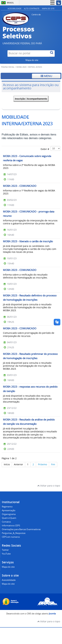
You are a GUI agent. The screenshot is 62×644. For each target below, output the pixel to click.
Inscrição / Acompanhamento (31, 99)
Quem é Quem (9, 518)
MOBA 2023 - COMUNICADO (20, 186)
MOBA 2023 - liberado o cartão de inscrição (28, 241)
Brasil (10, 3)
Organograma (9, 514)
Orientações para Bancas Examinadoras (21, 529)
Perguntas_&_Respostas (14, 533)
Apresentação (9, 510)
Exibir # (51, 148)
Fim (53, 464)
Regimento (7, 507)
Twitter (5, 550)
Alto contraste (32, 8)
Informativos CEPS (11, 526)
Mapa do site (48, 8)
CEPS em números (11, 537)
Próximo (42, 464)
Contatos (6, 522)
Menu (46, 76)
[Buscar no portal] (28, 53)
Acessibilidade (14, 8)
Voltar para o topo (49, 486)
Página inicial (8, 67)
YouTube (6, 554)
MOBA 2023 (21, 67)
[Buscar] (52, 53)
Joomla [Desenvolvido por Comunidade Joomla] (52, 614)
